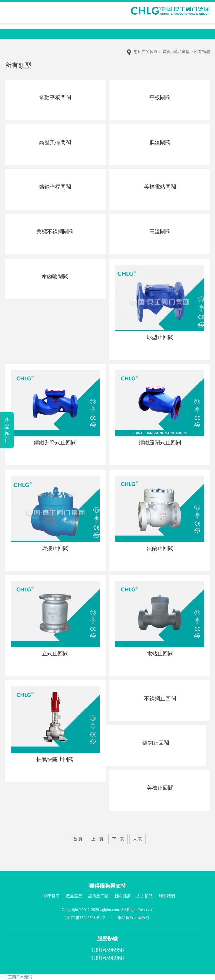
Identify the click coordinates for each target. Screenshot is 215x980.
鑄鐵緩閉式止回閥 (160, 442)
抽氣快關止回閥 (55, 759)
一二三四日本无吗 (16, 977)
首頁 (167, 52)
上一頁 (97, 839)
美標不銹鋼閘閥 (55, 231)
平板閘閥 (160, 98)
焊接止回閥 (55, 548)
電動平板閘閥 (55, 98)
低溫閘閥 (160, 142)
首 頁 (78, 839)
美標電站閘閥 (160, 187)
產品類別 (7, 430)
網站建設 (126, 918)
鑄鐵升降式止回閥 (55, 442)
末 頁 (138, 839)
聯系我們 (167, 896)
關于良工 (52, 896)
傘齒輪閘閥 (55, 276)
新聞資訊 (122, 896)
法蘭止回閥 (160, 548)
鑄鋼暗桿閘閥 (55, 187)
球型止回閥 (160, 337)
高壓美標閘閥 (55, 142)
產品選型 (182, 52)
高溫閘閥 (160, 231)
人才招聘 (145, 896)
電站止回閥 (160, 653)
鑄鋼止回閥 (156, 743)
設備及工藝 (98, 896)
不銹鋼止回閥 (160, 698)
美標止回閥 (160, 788)
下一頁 (118, 839)
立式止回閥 (55, 653)
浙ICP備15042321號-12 (85, 918)
